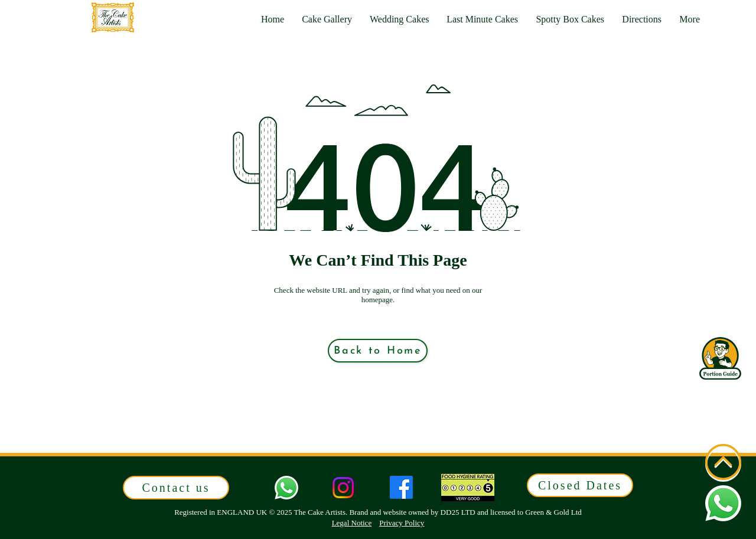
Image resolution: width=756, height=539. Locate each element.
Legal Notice (352, 523)
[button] (690, 19)
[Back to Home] (378, 351)
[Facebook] (401, 487)
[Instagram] (343, 488)
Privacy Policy (402, 523)
